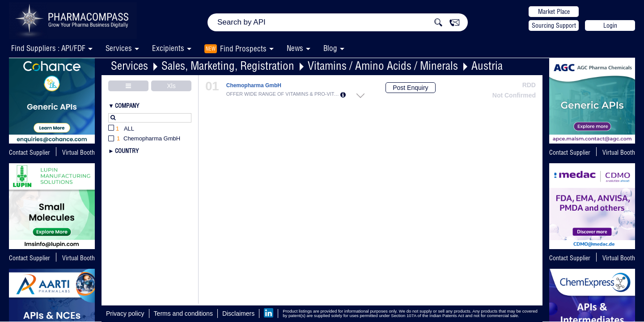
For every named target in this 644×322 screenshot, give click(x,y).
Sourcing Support (554, 25)
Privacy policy (125, 314)
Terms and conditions (183, 314)
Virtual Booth (78, 153)
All (121, 129)
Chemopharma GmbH (254, 86)
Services (129, 66)
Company (127, 106)
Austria (487, 66)
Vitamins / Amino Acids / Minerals (383, 66)
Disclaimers (238, 314)
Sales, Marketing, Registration (228, 66)
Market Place (554, 12)
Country (127, 151)
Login (610, 25)
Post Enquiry (410, 88)
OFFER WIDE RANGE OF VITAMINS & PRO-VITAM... (283, 94)
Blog (330, 48)
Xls (171, 86)
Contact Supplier (30, 153)
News (295, 48)
